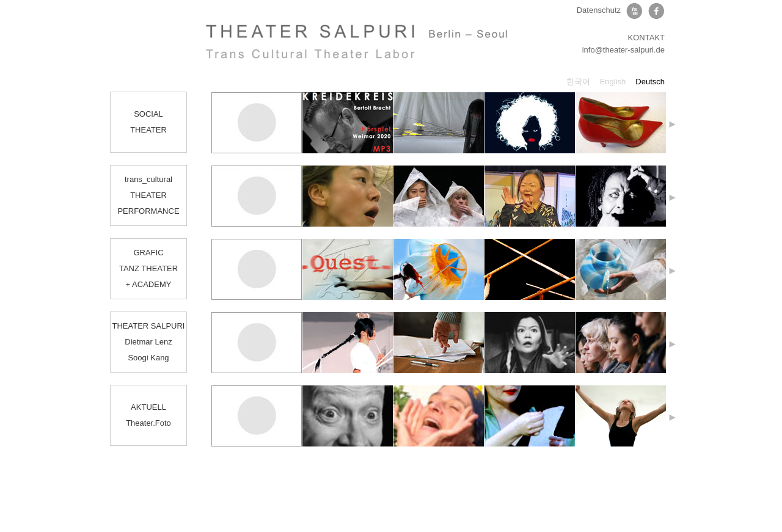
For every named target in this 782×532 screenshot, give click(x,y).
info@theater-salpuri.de (623, 50)
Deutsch (650, 82)
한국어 (578, 82)
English (613, 82)
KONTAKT (646, 38)
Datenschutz (599, 10)
